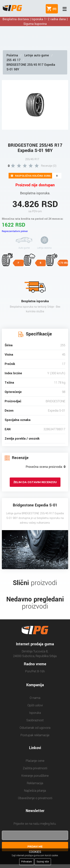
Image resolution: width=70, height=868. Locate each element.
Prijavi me (35, 847)
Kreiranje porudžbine (35, 776)
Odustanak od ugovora (35, 728)
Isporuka (35, 713)
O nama (35, 698)
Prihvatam (27, 862)
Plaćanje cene (35, 761)
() (54, 9)
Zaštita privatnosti (35, 768)
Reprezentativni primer (15, 231)
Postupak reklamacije (35, 735)
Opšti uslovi (35, 705)
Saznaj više (43, 862)
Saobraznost (35, 720)
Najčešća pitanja (35, 791)
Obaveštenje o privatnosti (35, 798)
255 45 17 (14, 60)
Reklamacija (35, 783)
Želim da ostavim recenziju (35, 482)
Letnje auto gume (37, 55)
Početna (12, 55)
